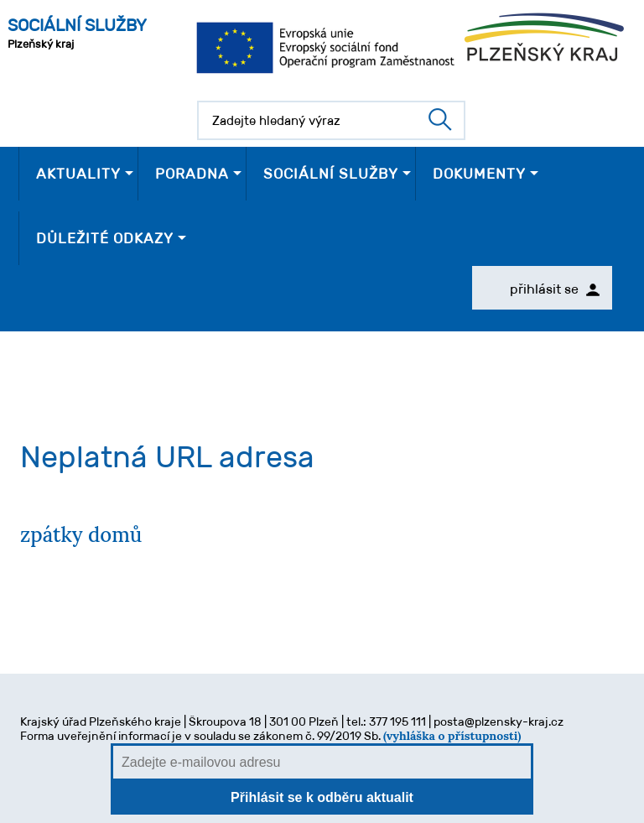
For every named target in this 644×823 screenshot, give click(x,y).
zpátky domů (81, 535)
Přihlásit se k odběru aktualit (322, 797)
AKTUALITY (78, 174)
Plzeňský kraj (77, 34)
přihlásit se (555, 289)
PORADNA (192, 174)
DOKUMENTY (479, 174)
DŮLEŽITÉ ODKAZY (105, 238)
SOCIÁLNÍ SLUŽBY (331, 174)
